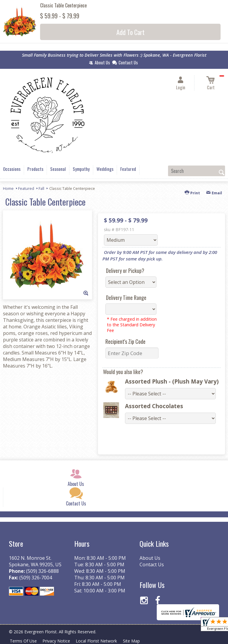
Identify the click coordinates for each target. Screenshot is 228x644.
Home (8, 188)
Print (192, 193)
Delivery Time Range (126, 298)
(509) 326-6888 (42, 571)
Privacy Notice (58, 641)
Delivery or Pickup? (125, 271)
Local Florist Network (100, 641)
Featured (26, 188)
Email (214, 193)
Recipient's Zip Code (125, 341)
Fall (41, 188)
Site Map (136, 641)
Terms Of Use (24, 641)
